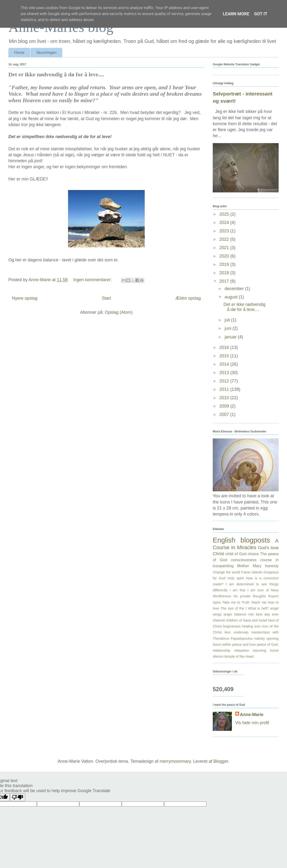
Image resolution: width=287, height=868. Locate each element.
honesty (272, 566)
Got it (261, 14)
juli (228, 320)
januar (231, 337)
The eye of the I (234, 608)
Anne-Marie (252, 715)
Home (19, 53)
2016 (225, 347)
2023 (225, 231)
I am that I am (243, 590)
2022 (225, 239)
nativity (260, 638)
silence (218, 656)
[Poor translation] (17, 797)
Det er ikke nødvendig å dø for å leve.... (56, 74)
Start (106, 298)
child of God (236, 554)
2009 (225, 406)
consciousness (244, 560)
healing (247, 626)
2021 (225, 248)
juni (228, 328)
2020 (225, 256)
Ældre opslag (188, 298)
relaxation (241, 650)
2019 (225, 264)
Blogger (221, 761)
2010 (225, 398)
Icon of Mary (268, 590)
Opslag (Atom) (119, 312)
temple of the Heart (239, 656)
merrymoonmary (175, 761)
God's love (268, 548)
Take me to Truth (236, 602)
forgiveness (232, 626)
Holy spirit (236, 578)
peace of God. (268, 644)
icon (258, 626)
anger (228, 614)
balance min (244, 614)
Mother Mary (249, 566)
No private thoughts (250, 596)
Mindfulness (222, 596)
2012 (225, 381)
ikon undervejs (236, 632)
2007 (225, 414)
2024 (225, 223)
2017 (225, 281)
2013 (225, 373)
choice (253, 554)
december (235, 289)
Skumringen (46, 53)
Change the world (226, 572)
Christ (218, 554)
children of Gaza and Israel (247, 620)
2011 (225, 389)
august (232, 297)
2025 (225, 214)
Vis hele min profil (252, 723)
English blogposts (241, 540)
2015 (225, 356)
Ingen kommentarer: (93, 280)
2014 (225, 364)
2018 (225, 273)
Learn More (236, 14)
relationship (222, 650)
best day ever (267, 614)
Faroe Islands (252, 572)
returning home (266, 650)
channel (219, 620)
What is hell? (258, 608)
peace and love (244, 644)
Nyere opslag (25, 298)
